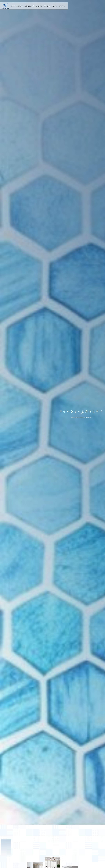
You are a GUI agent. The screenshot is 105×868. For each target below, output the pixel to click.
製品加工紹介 (29, 6)
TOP (13, 6)
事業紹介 (20, 6)
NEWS (54, 6)
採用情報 (47, 6)
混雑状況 (62, 6)
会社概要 (39, 6)
